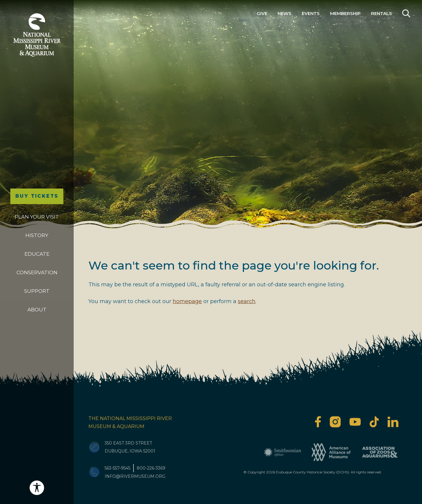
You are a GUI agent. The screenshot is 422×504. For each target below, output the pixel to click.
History (37, 235)
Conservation (37, 272)
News (285, 13)
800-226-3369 (151, 468)
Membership (345, 13)
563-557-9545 (117, 468)
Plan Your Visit (37, 217)
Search (406, 13)
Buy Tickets (37, 196)
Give (262, 13)
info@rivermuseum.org (135, 476)
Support (37, 291)
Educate (37, 254)
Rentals (381, 13)
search (247, 301)
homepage (187, 301)
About (37, 310)
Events (311, 13)
